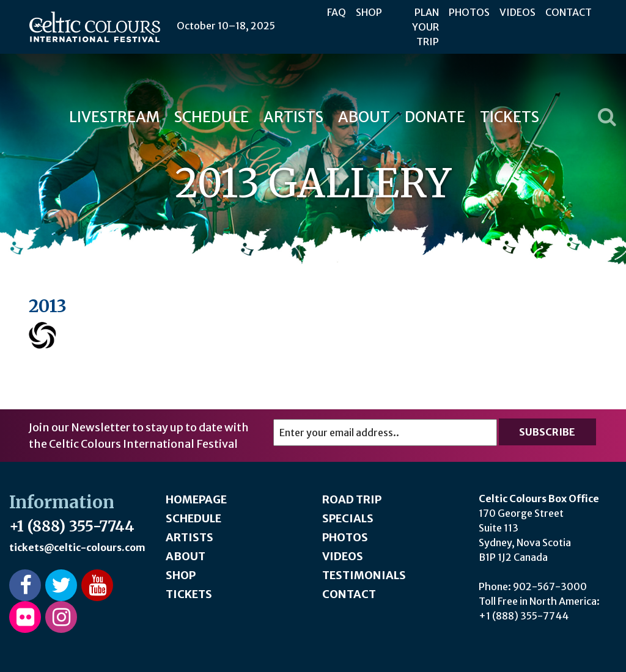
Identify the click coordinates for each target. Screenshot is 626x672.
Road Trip (352, 499)
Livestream (114, 117)
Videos (517, 12)
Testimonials (364, 575)
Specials (348, 518)
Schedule (212, 117)
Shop (369, 12)
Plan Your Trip (425, 27)
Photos (469, 12)
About (364, 117)
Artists (293, 117)
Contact (569, 12)
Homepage (196, 499)
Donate (435, 117)
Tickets (510, 117)
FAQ (337, 12)
